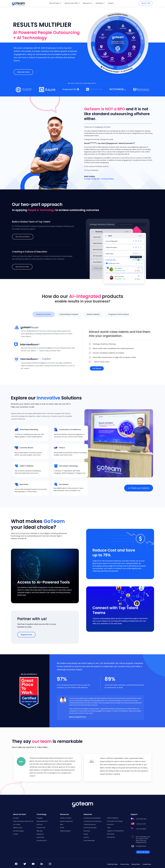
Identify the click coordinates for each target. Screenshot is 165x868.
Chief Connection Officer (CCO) (23, 821)
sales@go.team (141, 846)
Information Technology (115, 821)
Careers (16, 834)
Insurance (110, 824)
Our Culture (17, 824)
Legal (109, 828)
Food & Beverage (89, 841)
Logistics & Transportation (115, 831)
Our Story (16, 818)
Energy (86, 834)
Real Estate (111, 834)
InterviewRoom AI (42, 821)
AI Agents (40, 818)
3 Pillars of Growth (66, 818)
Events (62, 828)
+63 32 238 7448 (141, 819)
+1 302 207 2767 (141, 824)
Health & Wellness (113, 818)
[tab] (44, 314)
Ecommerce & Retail (90, 828)
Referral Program (65, 831)
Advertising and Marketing (92, 818)
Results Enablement (66, 821)
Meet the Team (18, 828)
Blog (62, 824)
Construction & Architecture (92, 821)
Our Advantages (18, 831)
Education (87, 831)
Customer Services (90, 824)
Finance (86, 837)
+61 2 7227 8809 (141, 829)
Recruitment (111, 837)
